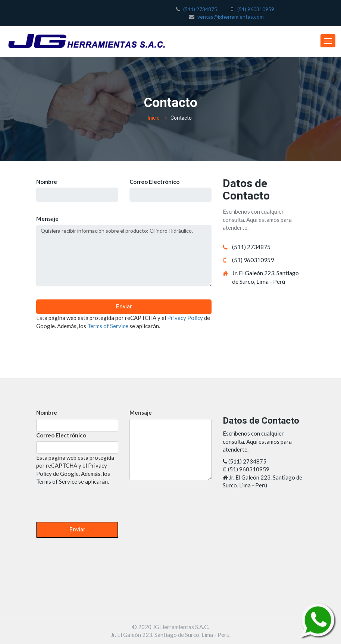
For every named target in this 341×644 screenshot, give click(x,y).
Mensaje (47, 219)
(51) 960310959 (256, 9)
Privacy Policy (185, 318)
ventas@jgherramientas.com (231, 17)
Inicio (154, 118)
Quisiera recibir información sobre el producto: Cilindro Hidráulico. (124, 256)
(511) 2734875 (200, 9)
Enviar (124, 307)
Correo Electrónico (154, 182)
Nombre (47, 182)
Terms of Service (108, 326)
